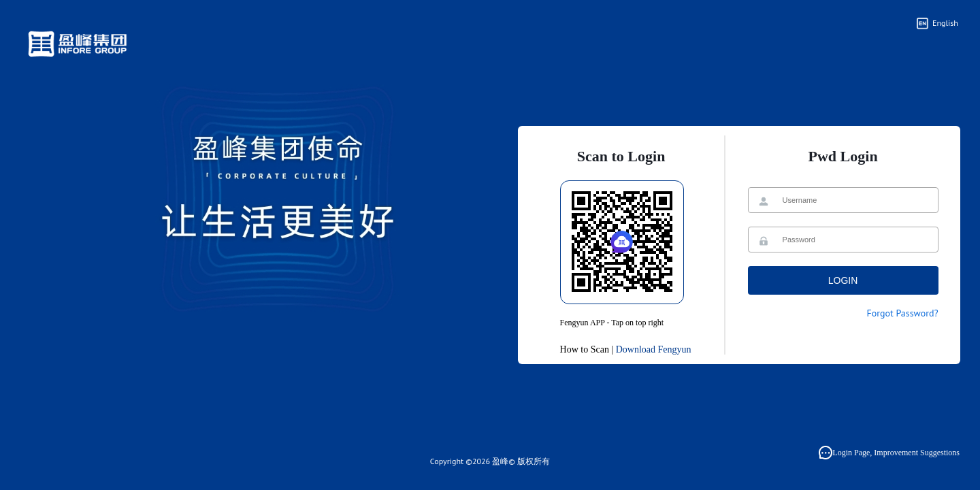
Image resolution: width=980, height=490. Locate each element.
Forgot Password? (902, 313)
